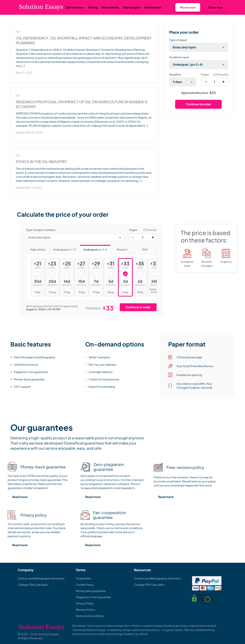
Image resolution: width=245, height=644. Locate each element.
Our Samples (132, 7)
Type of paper (178, 40)
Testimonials (153, 7)
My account (188, 7)
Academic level (179, 57)
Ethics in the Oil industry (42, 162)
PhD (141, 248)
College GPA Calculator (33, 585)
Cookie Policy (85, 585)
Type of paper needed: (41, 230)
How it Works (110, 7)
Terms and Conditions (90, 616)
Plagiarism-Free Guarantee (93, 597)
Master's (119, 248)
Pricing (93, 7)
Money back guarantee (91, 591)
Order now (215, 7)
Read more (20, 497)
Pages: (134, 230)
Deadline (175, 74)
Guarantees (84, 578)
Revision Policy (86, 610)
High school (36, 248)
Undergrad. (63, 248)
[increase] (223, 82)
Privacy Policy (85, 603)
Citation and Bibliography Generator (41, 578)
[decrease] (206, 82)
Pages (205, 74)
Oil (18, 32)
